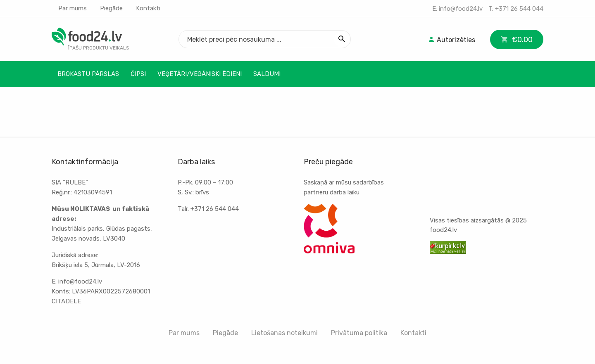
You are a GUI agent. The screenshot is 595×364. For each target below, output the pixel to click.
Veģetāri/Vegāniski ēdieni (200, 74)
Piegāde (111, 8)
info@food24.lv (461, 9)
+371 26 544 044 (519, 9)
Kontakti (148, 8)
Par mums (73, 8)
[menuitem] (451, 39)
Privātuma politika (359, 333)
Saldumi (267, 74)
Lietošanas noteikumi (284, 333)
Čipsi (138, 74)
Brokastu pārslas (88, 74)
